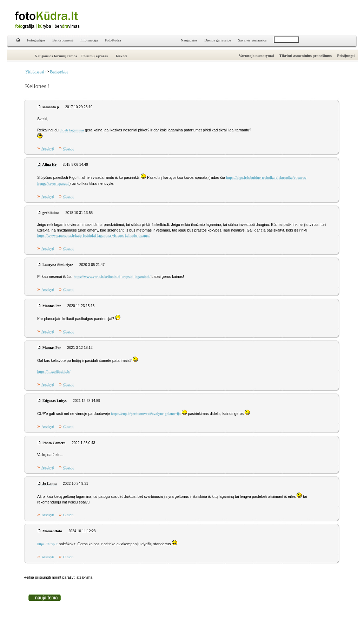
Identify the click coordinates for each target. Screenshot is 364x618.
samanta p (51, 107)
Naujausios (189, 40)
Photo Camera (54, 443)
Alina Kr (49, 165)
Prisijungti (346, 56)
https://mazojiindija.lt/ (54, 372)
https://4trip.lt (47, 544)
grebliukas (51, 213)
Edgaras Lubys (55, 401)
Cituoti (68, 148)
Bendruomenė (63, 40)
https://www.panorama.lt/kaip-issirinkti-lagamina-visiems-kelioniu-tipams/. (94, 236)
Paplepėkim (59, 71)
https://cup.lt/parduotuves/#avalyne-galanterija (146, 414)
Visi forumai (35, 71)
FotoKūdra (113, 40)
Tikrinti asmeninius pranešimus (306, 56)
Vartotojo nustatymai (256, 56)
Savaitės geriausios (252, 40)
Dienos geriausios (218, 40)
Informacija (89, 40)
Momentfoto (52, 531)
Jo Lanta (50, 484)
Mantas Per (52, 306)
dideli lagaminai (72, 130)
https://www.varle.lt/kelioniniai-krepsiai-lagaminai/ (112, 277)
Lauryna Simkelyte (58, 265)
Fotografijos (36, 40)
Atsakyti (48, 148)
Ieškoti (121, 56)
